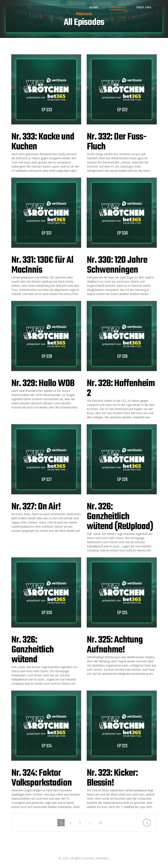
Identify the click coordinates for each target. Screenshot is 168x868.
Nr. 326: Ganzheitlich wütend (33, 650)
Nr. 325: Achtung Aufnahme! (115, 645)
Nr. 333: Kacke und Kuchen (43, 142)
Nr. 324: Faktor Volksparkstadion (42, 778)
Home (94, 7)
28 (102, 823)
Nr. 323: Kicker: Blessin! (112, 778)
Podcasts (117, 7)
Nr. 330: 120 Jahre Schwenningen (117, 265)
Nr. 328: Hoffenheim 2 (121, 389)
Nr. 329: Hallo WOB (43, 384)
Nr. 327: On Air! (36, 507)
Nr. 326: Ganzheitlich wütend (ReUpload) (120, 517)
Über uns (144, 7)
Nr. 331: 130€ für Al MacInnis (42, 265)
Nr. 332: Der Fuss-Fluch (117, 142)
